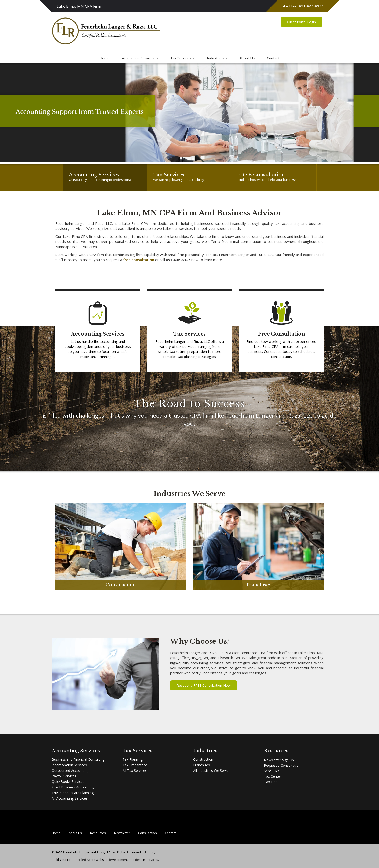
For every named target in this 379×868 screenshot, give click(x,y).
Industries (217, 58)
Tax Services (182, 58)
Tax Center (273, 776)
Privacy (150, 852)
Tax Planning (133, 759)
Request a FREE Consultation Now (204, 685)
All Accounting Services (70, 798)
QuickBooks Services (68, 782)
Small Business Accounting (73, 787)
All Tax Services (135, 770)
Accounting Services (140, 58)
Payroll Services (64, 776)
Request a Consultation (282, 765)
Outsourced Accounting (70, 770)
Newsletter (122, 833)
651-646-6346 (311, 6)
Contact (273, 58)
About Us (247, 58)
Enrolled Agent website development (101, 860)
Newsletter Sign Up (279, 760)
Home (105, 58)
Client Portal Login (302, 27)
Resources (98, 833)
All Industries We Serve (211, 770)
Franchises (201, 765)
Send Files (272, 771)
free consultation (139, 260)
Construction (203, 759)
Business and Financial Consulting (78, 759)
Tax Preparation (135, 765)
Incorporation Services (69, 765)
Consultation (148, 833)
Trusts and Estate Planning (73, 793)
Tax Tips (271, 782)
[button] (9, 113)
